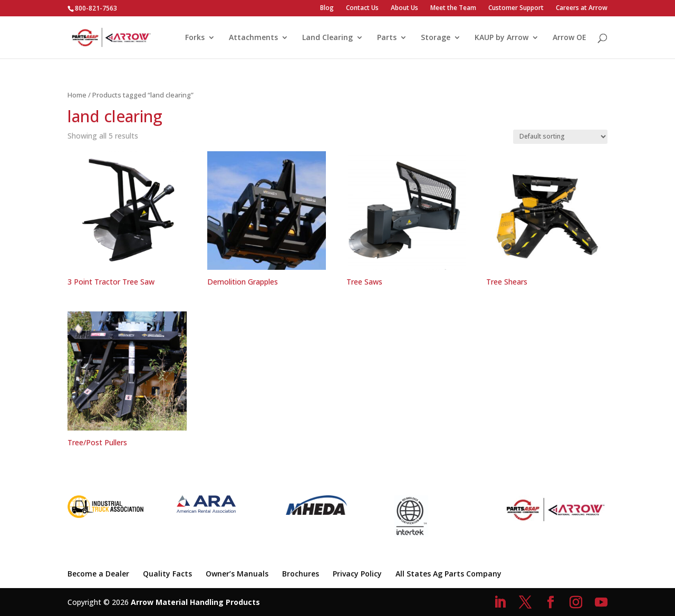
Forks (195, 38)
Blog (327, 8)
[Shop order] (560, 137)
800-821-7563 (96, 8)
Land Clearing (327, 38)
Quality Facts (167, 574)
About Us (404, 8)
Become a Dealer (98, 574)
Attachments (253, 38)
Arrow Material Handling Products (195, 602)
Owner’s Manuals (237, 574)
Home (77, 95)
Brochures (301, 574)
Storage (436, 38)
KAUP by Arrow (502, 38)
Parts (387, 38)
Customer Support (516, 8)
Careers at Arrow (582, 8)
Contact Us (362, 8)
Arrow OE (570, 38)
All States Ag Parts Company (449, 574)
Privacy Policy (357, 574)
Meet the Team (453, 8)
